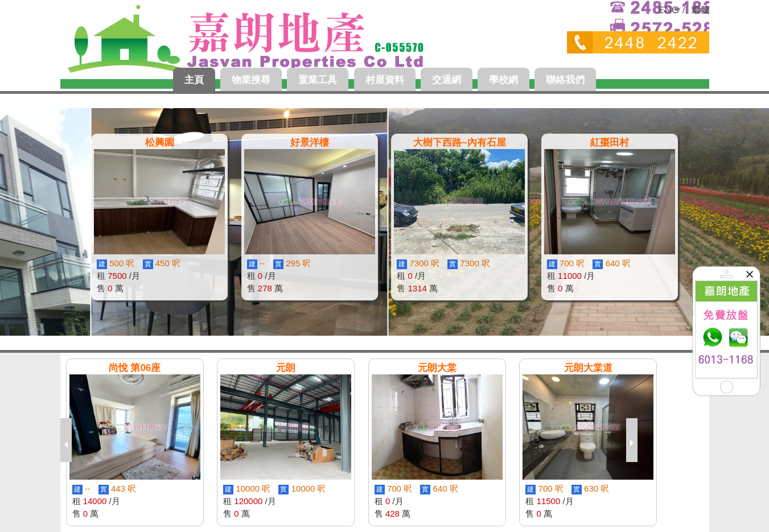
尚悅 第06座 (135, 368)
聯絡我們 (565, 80)
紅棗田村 (610, 143)
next (635, 440)
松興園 (160, 143)
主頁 (194, 80)
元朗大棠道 (588, 368)
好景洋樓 (310, 143)
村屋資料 (385, 80)
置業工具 (318, 80)
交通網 (447, 80)
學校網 (503, 80)
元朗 (286, 368)
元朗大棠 (437, 368)
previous (69, 440)
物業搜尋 (251, 80)
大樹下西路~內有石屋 (460, 143)
